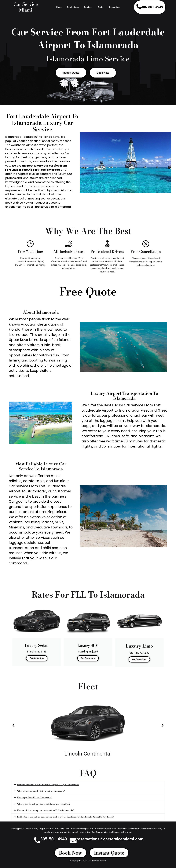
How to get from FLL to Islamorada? (34, 797)
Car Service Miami (26, 7)
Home (59, 7)
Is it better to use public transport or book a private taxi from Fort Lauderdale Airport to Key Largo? (66, 817)
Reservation (114, 7)
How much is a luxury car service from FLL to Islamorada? (46, 810)
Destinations (73, 7)
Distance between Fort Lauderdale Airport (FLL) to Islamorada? (48, 785)
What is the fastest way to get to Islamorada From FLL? (44, 804)
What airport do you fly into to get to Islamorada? (41, 791)
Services (88, 7)
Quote (100, 7)
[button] (13, 725)
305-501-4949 (152, 7)
